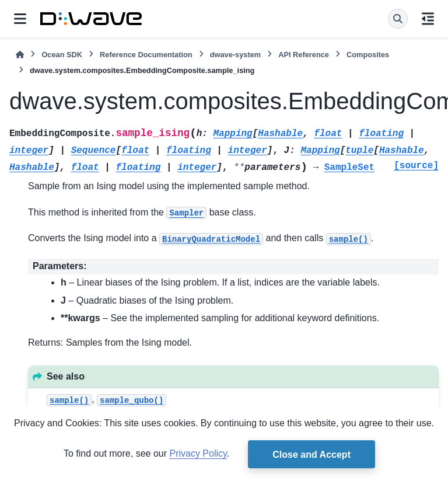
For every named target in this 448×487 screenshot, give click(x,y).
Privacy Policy (198, 453)
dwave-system (236, 55)
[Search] (398, 19)
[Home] (20, 55)
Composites (368, 55)
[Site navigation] (20, 19)
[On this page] (428, 19)
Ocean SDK (62, 55)
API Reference (304, 55)
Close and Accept (311, 455)
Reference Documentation (146, 55)
